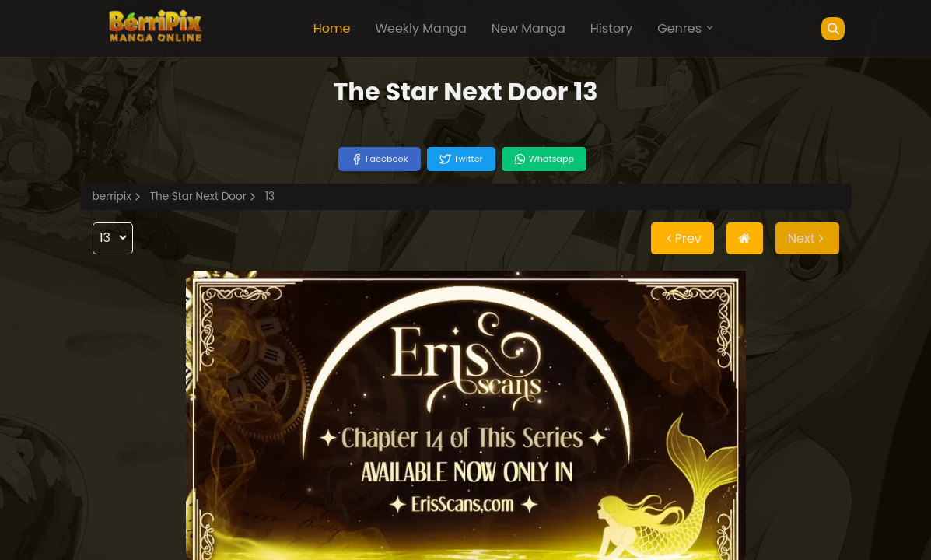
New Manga (528, 28)
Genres (686, 28)
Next (807, 238)
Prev (682, 238)
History (611, 28)
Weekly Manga (420, 28)
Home (332, 28)
